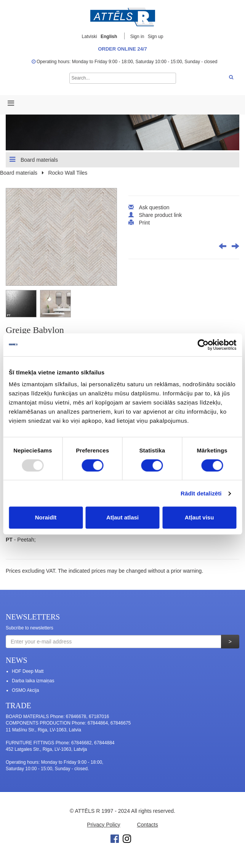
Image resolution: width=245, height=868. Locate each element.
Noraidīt (46, 517)
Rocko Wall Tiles (68, 173)
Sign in (138, 37)
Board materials (34, 159)
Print (144, 223)
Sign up (156, 37)
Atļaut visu (199, 517)
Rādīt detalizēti (201, 493)
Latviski (90, 37)
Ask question (154, 207)
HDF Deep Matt (28, 671)
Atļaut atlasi (122, 517)
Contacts (147, 825)
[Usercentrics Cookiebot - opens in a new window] (203, 345)
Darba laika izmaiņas (33, 681)
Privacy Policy (103, 825)
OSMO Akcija (25, 690)
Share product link (160, 215)
